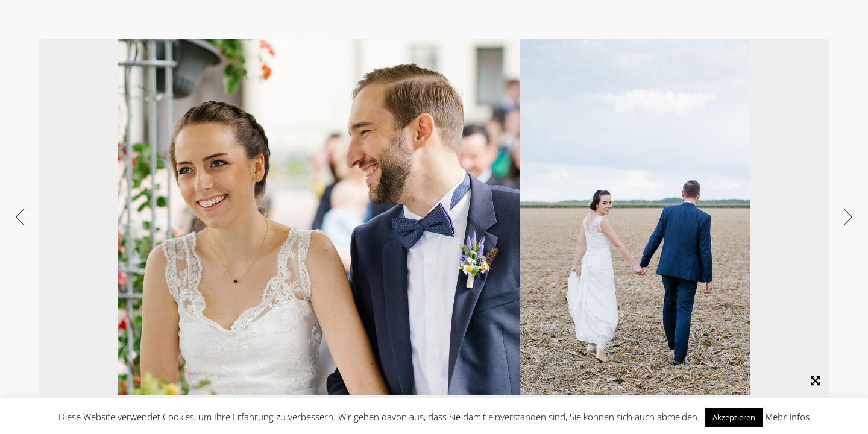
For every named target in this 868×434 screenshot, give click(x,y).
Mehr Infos (787, 417)
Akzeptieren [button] (734, 417)
